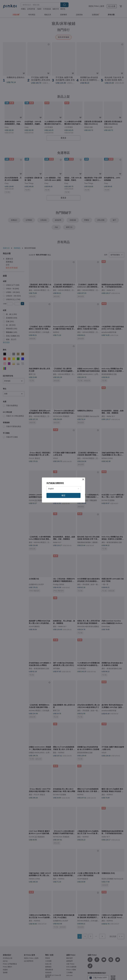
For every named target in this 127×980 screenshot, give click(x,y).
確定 (63, 495)
